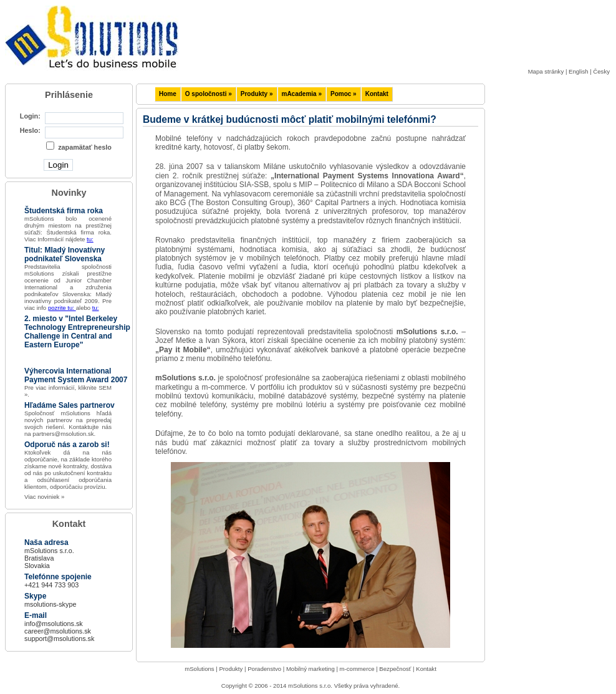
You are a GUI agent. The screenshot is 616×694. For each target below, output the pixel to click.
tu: (90, 239)
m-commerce (357, 669)
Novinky (69, 193)
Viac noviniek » (44, 497)
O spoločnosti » (209, 94)
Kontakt (377, 94)
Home (168, 94)
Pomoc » (344, 94)
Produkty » (257, 94)
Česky (601, 71)
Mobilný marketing (310, 669)
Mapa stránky (546, 71)
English (578, 71)
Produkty (231, 669)
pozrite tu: (62, 308)
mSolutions (199, 669)
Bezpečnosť (395, 669)
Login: (30, 116)
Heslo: (30, 130)
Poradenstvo (264, 669)
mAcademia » (302, 94)
